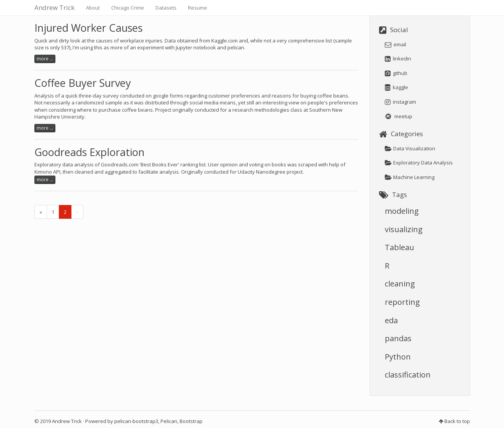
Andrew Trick (54, 7)
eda (391, 320)
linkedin (398, 59)
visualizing (404, 229)
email (395, 44)
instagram (400, 102)
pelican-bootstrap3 (136, 421)
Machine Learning (410, 177)
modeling (402, 211)
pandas (398, 338)
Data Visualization (410, 148)
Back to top (457, 421)
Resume (198, 8)
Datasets (166, 8)
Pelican (169, 421)
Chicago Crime (128, 8)
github (396, 73)
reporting (402, 302)
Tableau (399, 247)
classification (408, 375)
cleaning (400, 284)
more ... (45, 59)
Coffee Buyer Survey (83, 83)
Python (398, 357)
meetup (399, 116)
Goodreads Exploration (89, 152)
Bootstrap (191, 421)
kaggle (396, 87)
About (93, 8)
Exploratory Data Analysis (419, 163)
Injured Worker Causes (88, 28)
